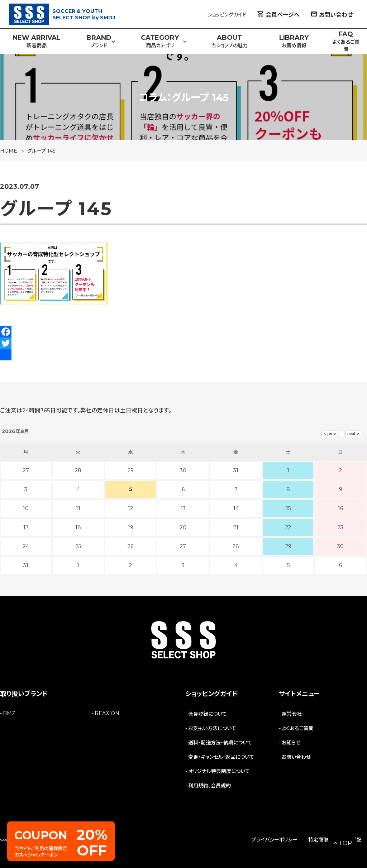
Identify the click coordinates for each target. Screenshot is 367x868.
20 (183, 527)
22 (288, 527)
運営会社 (292, 714)
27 (183, 546)
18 (78, 527)
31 (26, 565)
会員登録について (208, 714)
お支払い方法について (212, 728)
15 (288, 508)
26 (130, 546)
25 (78, 546)
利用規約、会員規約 (209, 786)
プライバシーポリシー (275, 840)
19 (131, 527)
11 (78, 508)
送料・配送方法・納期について (220, 743)
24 (26, 546)
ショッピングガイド (227, 15)
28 (236, 546)
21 (236, 527)
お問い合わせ (296, 757)
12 (130, 508)
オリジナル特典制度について (219, 771)
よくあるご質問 (298, 728)
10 (26, 508)
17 (26, 527)
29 (288, 546)
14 (236, 508)
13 (183, 508)
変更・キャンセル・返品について (221, 757)
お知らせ (291, 743)
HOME (9, 151)
